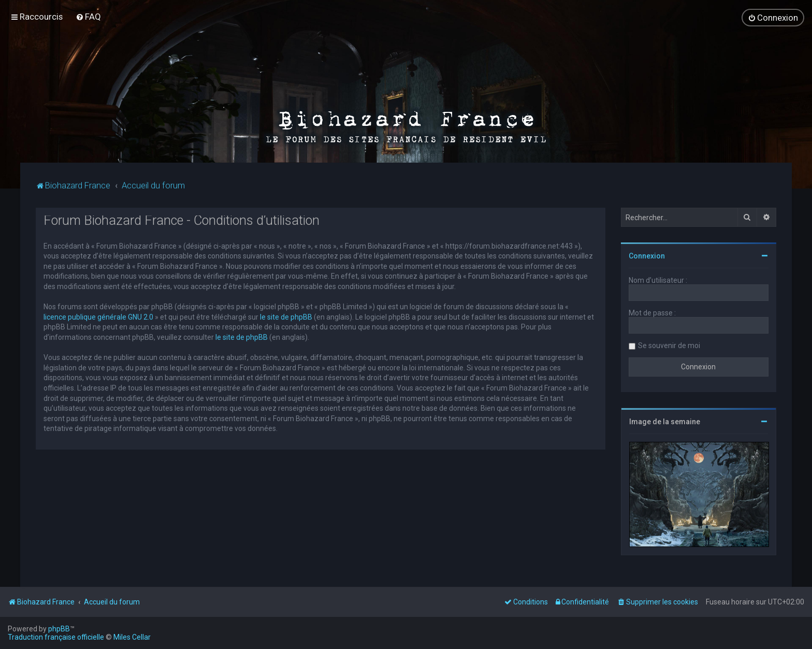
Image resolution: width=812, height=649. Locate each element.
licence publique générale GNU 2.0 (98, 313)
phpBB (59, 629)
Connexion (647, 252)
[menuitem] (88, 14)
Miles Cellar (132, 637)
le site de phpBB (286, 313)
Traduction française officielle (56, 637)
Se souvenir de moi (669, 342)
